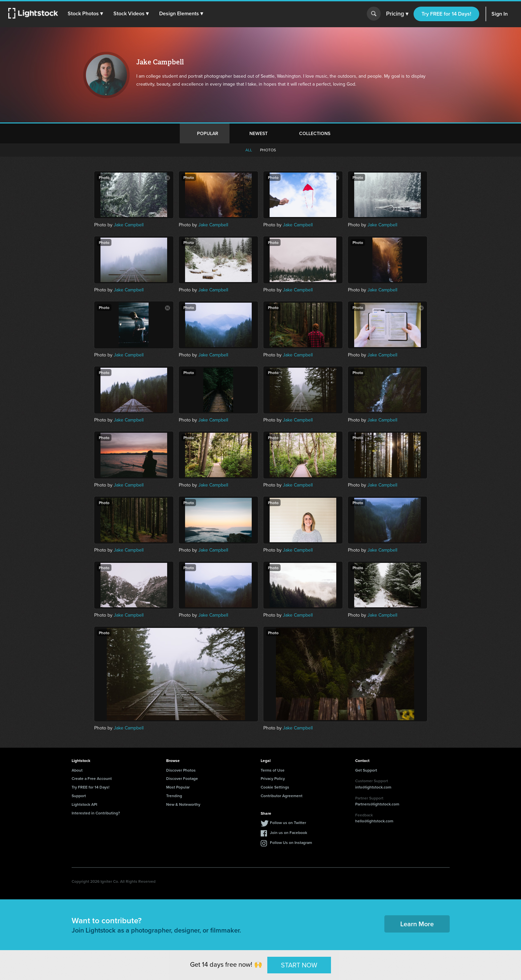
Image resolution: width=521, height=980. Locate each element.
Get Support (366, 770)
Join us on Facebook (289, 832)
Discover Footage (182, 778)
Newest (259, 133)
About (77, 770)
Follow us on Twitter (288, 823)
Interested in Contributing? (96, 813)
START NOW (299, 965)
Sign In (500, 14)
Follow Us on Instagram (291, 842)
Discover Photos (181, 770)
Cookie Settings (275, 787)
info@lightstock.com (373, 787)
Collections (315, 133)
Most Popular (178, 787)
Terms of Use (273, 770)
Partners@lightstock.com (377, 804)
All (249, 150)
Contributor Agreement (282, 796)
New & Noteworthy (183, 804)
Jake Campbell (129, 225)
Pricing (397, 14)
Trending (174, 796)
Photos (268, 150)
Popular (208, 133)
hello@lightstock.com (374, 821)
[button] (86, 14)
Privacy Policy (273, 778)
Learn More (417, 924)
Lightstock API (84, 804)
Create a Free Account (92, 778)
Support (79, 796)
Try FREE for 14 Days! (446, 14)
